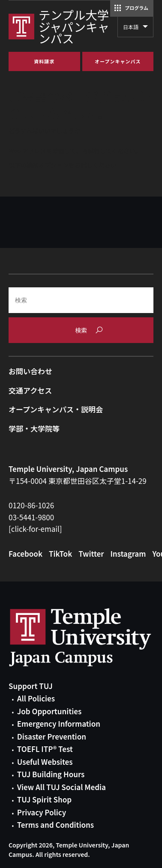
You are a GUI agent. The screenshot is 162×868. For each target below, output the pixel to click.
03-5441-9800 (31, 517)
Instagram (128, 553)
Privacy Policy (42, 812)
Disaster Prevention (52, 736)
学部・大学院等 (34, 428)
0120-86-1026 (31, 505)
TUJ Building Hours (51, 774)
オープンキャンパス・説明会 (56, 409)
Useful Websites (45, 762)
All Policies (36, 698)
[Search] (81, 300)
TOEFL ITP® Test (45, 749)
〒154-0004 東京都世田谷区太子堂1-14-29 (78, 481)
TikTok (60, 553)
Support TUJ (31, 686)
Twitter (91, 553)
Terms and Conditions (55, 825)
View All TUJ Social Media (61, 787)
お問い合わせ (30, 371)
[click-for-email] (35, 529)
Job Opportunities (49, 711)
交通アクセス (30, 390)
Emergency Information (59, 723)
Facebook (25, 553)
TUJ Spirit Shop (44, 799)
